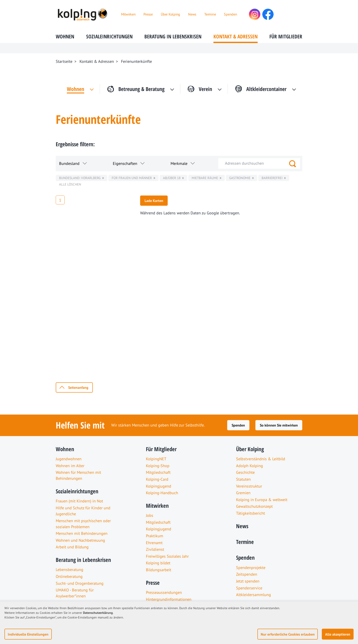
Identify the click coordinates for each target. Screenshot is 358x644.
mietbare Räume (205, 178)
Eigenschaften (125, 163)
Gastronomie (240, 178)
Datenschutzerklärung (98, 613)
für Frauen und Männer (132, 178)
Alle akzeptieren (338, 634)
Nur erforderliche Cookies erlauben (288, 634)
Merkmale (179, 163)
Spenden (238, 425)
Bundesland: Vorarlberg (80, 178)
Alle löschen (70, 184)
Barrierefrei (272, 178)
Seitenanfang (78, 387)
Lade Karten (154, 201)
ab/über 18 (172, 178)
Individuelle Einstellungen (28, 634)
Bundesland (69, 163)
